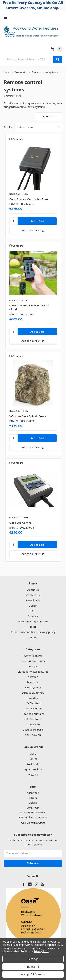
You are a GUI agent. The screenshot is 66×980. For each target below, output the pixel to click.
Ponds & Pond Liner (33, 661)
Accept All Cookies (33, 974)
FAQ (33, 611)
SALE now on (33, 735)
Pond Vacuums (33, 708)
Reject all (33, 967)
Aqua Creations (33, 769)
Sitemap (33, 637)
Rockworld (33, 764)
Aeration (33, 677)
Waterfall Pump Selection (33, 621)
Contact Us (33, 595)
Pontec (33, 759)
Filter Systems (33, 687)
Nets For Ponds (33, 719)
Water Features (33, 656)
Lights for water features (33, 672)
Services (33, 616)
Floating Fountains (33, 714)
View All (33, 775)
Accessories (33, 724)
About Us (33, 590)
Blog (33, 627)
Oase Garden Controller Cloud (29, 199)
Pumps (33, 666)
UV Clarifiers (33, 703)
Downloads (33, 600)
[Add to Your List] (33, 230)
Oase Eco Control (21, 523)
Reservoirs (33, 682)
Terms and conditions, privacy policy (33, 632)
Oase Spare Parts (33, 730)
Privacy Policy (41, 951)
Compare (49, 117)
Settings (33, 959)
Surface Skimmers (33, 693)
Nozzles (33, 698)
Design (33, 606)
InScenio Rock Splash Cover (28, 416)
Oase (33, 753)
